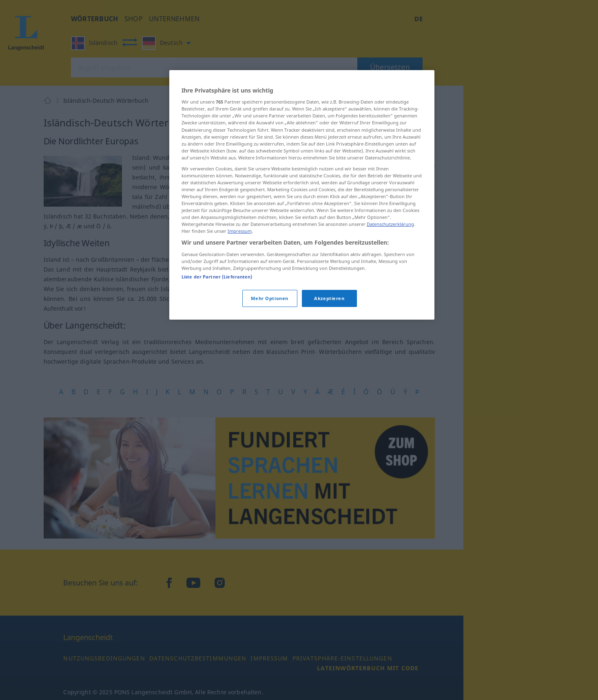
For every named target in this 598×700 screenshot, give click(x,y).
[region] (302, 195)
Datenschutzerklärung (390, 224)
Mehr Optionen (269, 298)
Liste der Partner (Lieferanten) (217, 277)
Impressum (240, 231)
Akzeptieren (329, 298)
